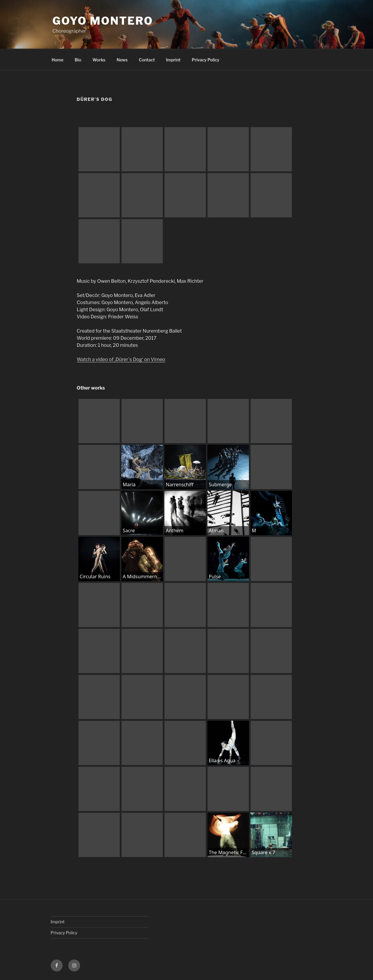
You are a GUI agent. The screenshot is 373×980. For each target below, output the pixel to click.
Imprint (173, 60)
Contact (147, 60)
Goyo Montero (103, 21)
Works (99, 60)
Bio (78, 60)
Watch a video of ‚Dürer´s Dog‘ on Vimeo (121, 359)
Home (58, 60)
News (122, 60)
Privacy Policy (205, 60)
